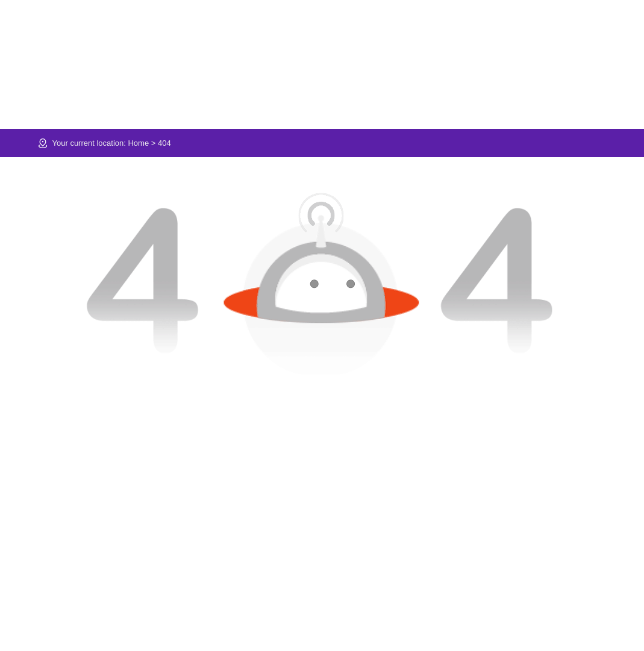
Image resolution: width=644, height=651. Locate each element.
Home (138, 143)
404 (164, 143)
